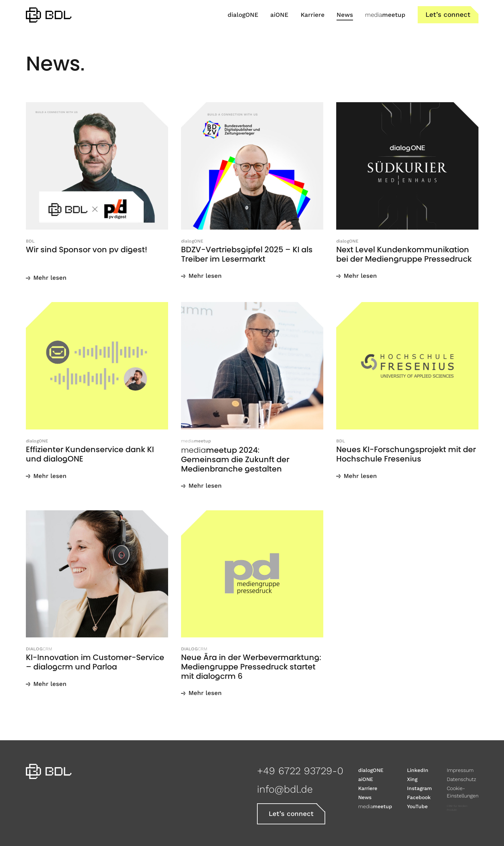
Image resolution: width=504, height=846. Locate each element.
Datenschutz (461, 779)
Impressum (460, 770)
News (365, 797)
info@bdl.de (285, 789)
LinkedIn (418, 770)
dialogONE (371, 770)
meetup (375, 806)
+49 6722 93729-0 (300, 771)
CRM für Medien (457, 806)
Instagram (419, 788)
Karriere (368, 788)
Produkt (452, 810)
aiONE (366, 779)
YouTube (417, 806)
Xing (412, 779)
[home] (49, 15)
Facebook (419, 797)
